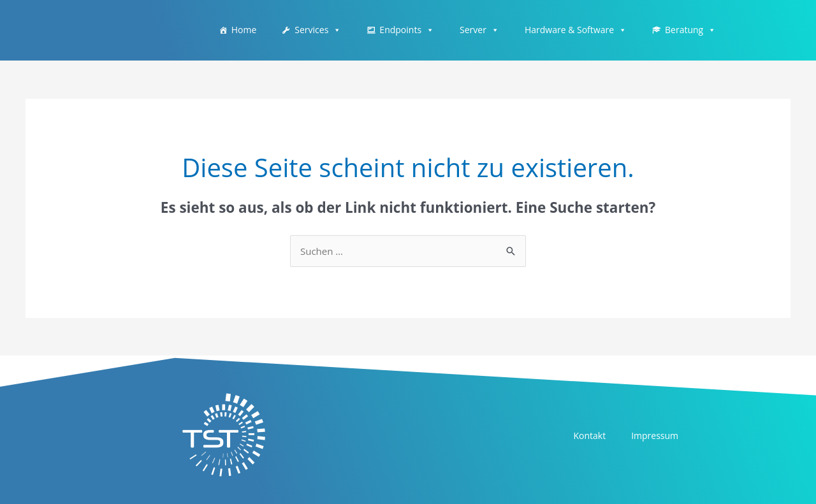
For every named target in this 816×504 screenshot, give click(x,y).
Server (479, 30)
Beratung (690, 30)
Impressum (655, 436)
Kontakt (589, 436)
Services (318, 30)
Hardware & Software (576, 30)
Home (244, 30)
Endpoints (407, 30)
